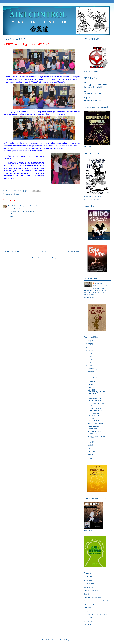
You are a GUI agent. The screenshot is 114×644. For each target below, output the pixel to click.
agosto (91, 381)
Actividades (15, 194)
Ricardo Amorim (14, 206)
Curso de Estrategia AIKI (92, 597)
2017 (88, 360)
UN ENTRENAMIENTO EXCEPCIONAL (95, 427)
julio (90, 384)
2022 (88, 344)
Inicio (44, 251)
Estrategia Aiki (89, 604)
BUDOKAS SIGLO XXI (95, 423)
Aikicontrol (99, 283)
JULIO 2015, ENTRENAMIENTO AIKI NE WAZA (96, 392)
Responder (12, 216)
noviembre (92, 372)
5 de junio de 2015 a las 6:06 (30, 206)
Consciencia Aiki (90, 594)
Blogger (69, 640)
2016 (88, 363)
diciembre (92, 369)
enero (90, 454)
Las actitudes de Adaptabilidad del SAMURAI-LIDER (94, 399)
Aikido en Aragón (90, 584)
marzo (90, 448)
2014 (88, 458)
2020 (88, 350)
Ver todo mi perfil (90, 298)
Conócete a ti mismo (91, 591)
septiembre (92, 378)
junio (90, 387)
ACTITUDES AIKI (90, 577)
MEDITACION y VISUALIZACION (94, 419)
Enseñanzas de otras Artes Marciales (97, 601)
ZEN (85, 628)
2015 (88, 366)
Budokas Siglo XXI (90, 587)
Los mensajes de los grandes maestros (97, 615)
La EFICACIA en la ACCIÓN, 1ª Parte (94, 414)
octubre (91, 375)
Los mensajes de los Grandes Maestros (95, 410)
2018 (88, 356)
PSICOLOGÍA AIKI (90, 621)
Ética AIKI (87, 608)
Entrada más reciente (12, 251)
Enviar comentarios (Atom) (47, 258)
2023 (88, 341)
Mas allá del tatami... (91, 618)
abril (90, 445)
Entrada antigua (73, 251)
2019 (88, 353)
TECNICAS (87, 625)
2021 (88, 347)
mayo (90, 442)
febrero (91, 451)
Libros (86, 611)
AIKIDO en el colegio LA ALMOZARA (96, 432)
